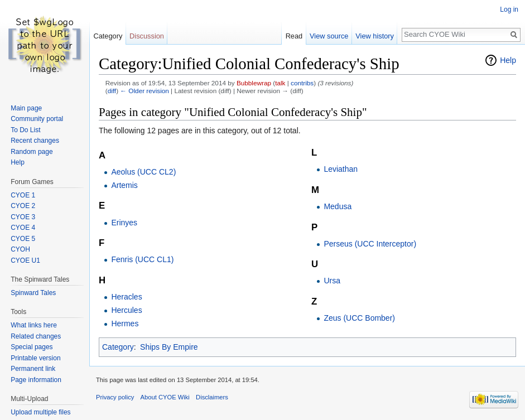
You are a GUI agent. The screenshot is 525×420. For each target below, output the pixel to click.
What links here (34, 325)
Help (508, 60)
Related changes (36, 336)
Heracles (126, 297)
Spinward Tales (33, 293)
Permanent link (33, 369)
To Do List (25, 130)
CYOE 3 (23, 217)
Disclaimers (212, 397)
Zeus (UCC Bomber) (359, 318)
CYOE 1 (23, 195)
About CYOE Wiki (165, 397)
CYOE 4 (23, 228)
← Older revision (145, 91)
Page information (36, 380)
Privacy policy (115, 397)
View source (329, 36)
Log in (509, 9)
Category (118, 347)
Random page (32, 152)
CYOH (20, 249)
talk (280, 83)
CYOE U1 (25, 260)
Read (294, 36)
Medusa (338, 206)
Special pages (32, 347)
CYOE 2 (23, 206)
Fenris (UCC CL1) (142, 259)
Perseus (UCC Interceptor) (370, 244)
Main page (26, 108)
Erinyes (124, 223)
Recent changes (35, 141)
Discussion (147, 36)
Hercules (126, 310)
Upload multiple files (40, 412)
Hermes (125, 324)
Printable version (35, 358)
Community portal (37, 119)
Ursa (332, 281)
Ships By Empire (169, 347)
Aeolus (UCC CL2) (143, 172)
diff (112, 91)
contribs (302, 83)
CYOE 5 (23, 239)
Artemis (124, 185)
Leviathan (341, 169)
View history (375, 36)
